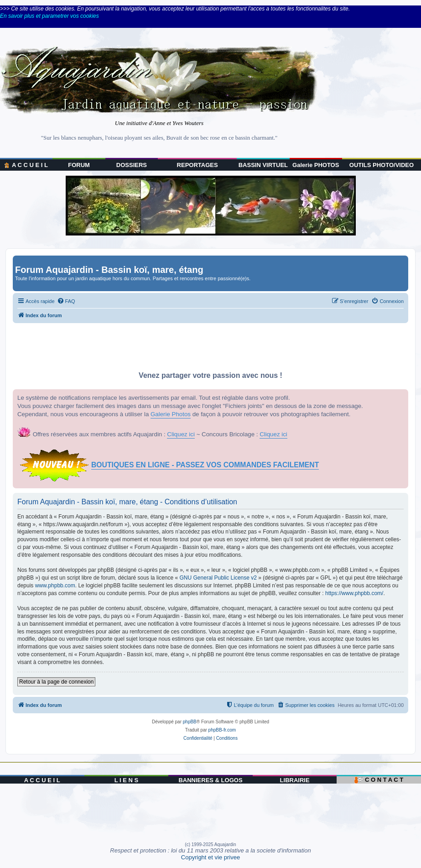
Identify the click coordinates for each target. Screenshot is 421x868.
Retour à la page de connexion (56, 682)
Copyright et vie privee (210, 857)
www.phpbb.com (55, 586)
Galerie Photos (171, 414)
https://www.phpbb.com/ (354, 593)
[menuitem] (66, 301)
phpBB (190, 722)
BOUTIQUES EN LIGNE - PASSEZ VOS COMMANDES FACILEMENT (205, 465)
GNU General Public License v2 (218, 578)
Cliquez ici (181, 434)
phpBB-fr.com (222, 730)
